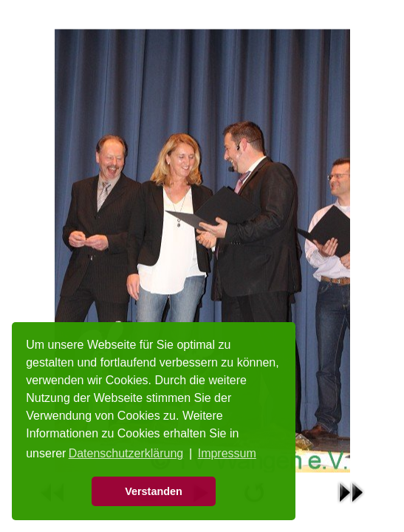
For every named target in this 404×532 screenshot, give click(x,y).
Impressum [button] (227, 453)
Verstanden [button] (154, 491)
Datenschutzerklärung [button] (126, 453)
